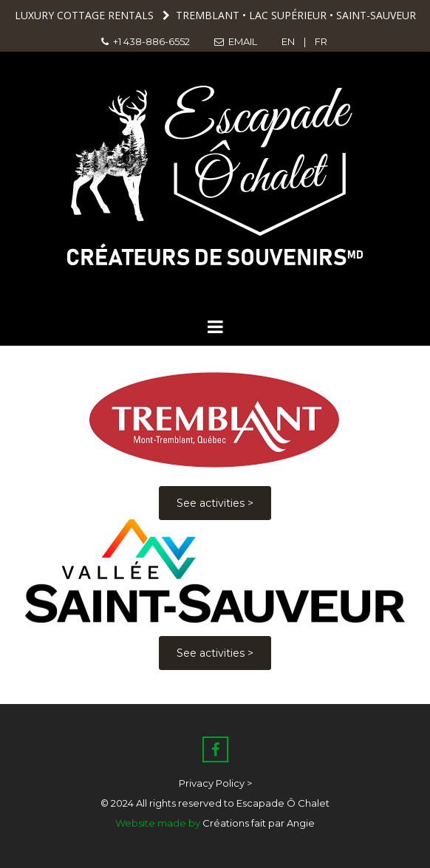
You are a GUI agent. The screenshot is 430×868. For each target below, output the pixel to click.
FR (322, 41)
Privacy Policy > (215, 783)
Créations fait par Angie (259, 823)
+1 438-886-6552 (146, 41)
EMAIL (237, 41)
